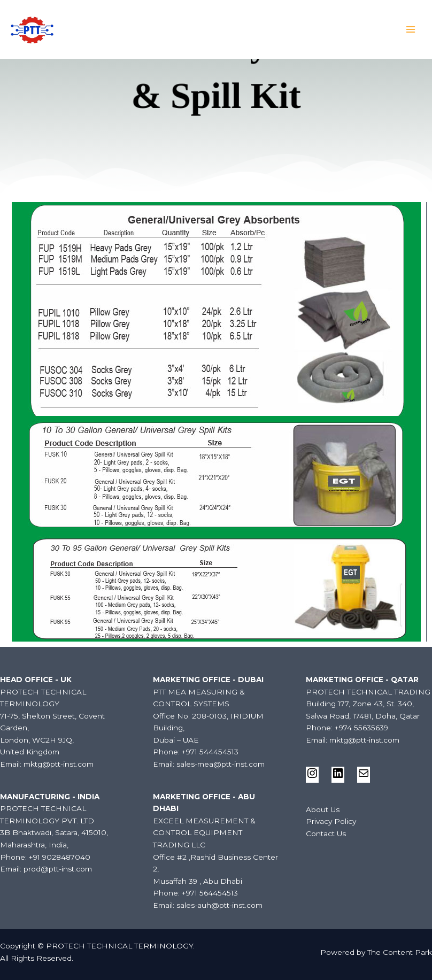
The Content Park (400, 952)
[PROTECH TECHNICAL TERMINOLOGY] (32, 29)
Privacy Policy (331, 821)
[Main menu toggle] (411, 30)
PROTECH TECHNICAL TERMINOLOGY (122, 26)
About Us (323, 809)
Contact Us (326, 834)
